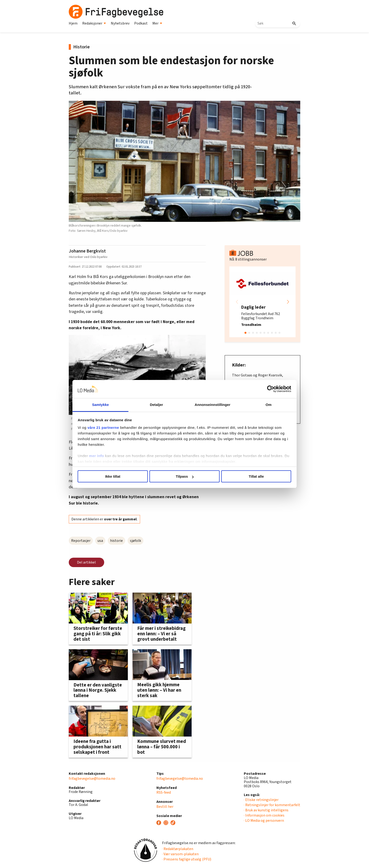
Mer (157, 23)
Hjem (73, 23)
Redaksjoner (94, 23)
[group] (262, 302)
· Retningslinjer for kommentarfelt (272, 805)
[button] (288, 302)
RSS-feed (164, 792)
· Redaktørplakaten (178, 849)
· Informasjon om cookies (264, 815)
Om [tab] (264, 405)
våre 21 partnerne (109, 428)
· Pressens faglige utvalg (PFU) (187, 859)
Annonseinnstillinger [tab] (211, 405)
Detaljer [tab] (158, 405)
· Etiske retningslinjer (261, 800)
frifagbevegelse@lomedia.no (92, 779)
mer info (102, 456)
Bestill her (165, 807)
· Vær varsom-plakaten (180, 854)
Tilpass (185, 476)
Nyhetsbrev (120, 23)
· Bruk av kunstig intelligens (266, 810)
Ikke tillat (116, 476)
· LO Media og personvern (264, 821)
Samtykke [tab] (105, 405)
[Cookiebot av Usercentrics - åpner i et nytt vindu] (265, 389)
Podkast (141, 23)
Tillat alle (253, 476)
